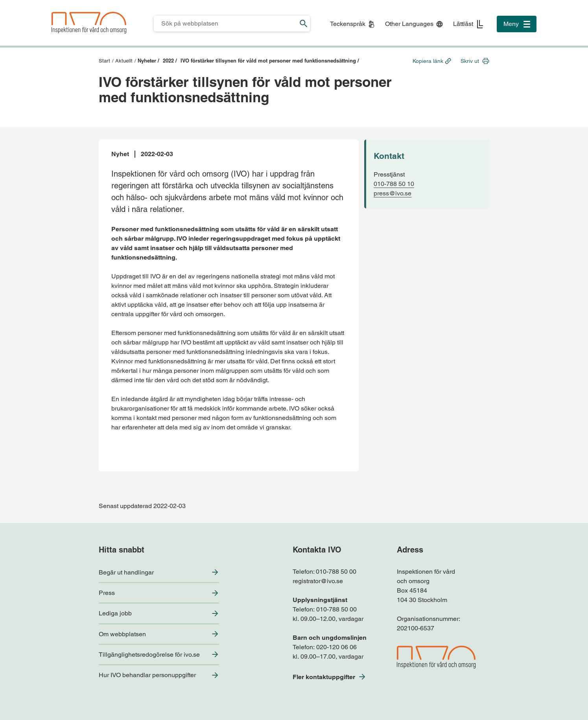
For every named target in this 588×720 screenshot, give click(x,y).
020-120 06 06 (336, 647)
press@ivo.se (393, 193)
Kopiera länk (428, 61)
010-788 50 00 (336, 572)
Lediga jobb (115, 613)
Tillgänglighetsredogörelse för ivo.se (149, 655)
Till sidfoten (8, 0)
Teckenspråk (348, 24)
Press (107, 593)
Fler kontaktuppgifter (324, 677)
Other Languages (409, 24)
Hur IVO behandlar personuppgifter (147, 675)
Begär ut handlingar (126, 572)
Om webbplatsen (122, 634)
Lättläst (463, 24)
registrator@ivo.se (318, 581)
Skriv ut (470, 61)
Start (104, 61)
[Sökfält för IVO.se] (226, 24)
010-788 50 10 (394, 184)
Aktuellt (124, 61)
